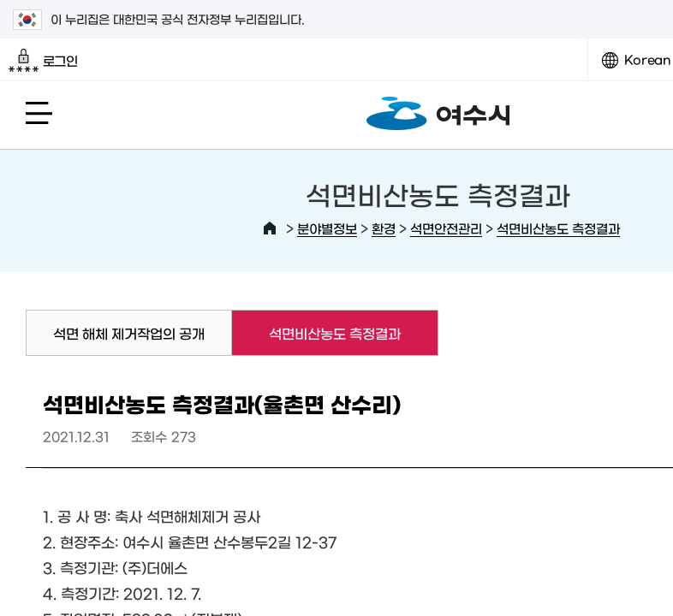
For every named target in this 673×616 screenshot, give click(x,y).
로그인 (43, 61)
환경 (384, 228)
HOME (270, 228)
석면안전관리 (446, 228)
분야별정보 (327, 228)
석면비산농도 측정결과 (558, 228)
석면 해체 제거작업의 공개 (129, 333)
